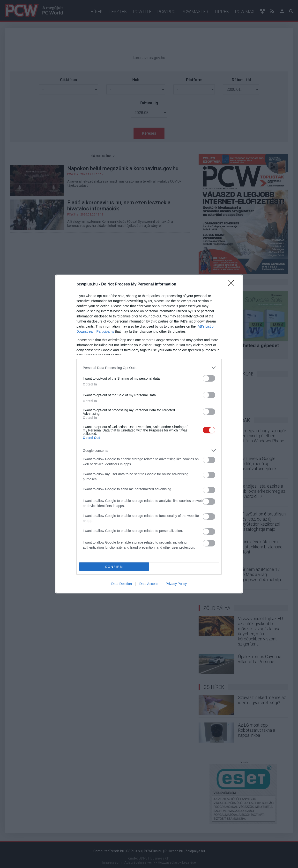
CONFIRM (114, 567)
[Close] (233, 284)
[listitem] (149, 368)
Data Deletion (122, 584)
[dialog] (149, 434)
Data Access (149, 584)
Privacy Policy (176, 584)
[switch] (209, 378)
